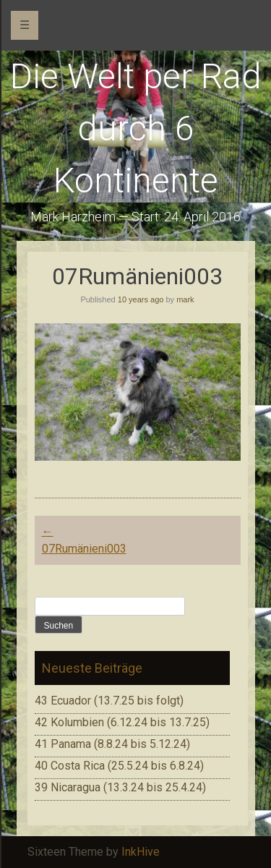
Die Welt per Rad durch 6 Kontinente (136, 128)
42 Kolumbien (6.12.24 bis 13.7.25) (122, 722)
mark (185, 299)
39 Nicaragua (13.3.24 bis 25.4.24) (120, 787)
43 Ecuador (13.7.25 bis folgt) (109, 701)
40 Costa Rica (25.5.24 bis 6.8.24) (119, 766)
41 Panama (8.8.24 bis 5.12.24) (112, 744)
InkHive (141, 852)
